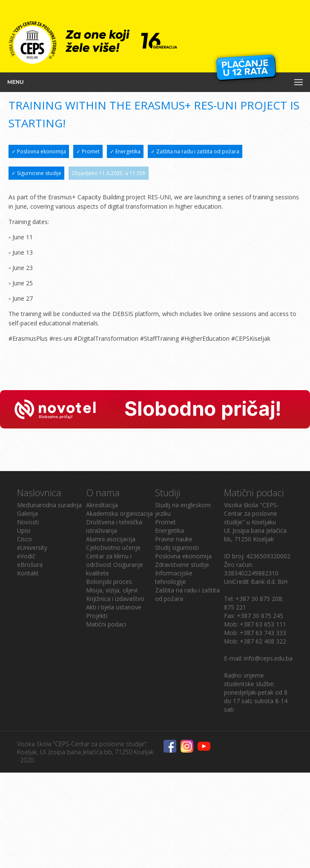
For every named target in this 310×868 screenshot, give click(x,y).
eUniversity (32, 548)
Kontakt (28, 573)
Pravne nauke (174, 539)
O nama (103, 492)
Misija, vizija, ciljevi (112, 590)
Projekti (97, 616)
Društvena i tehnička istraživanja (114, 526)
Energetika (169, 530)
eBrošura (30, 565)
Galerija (27, 513)
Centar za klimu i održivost (109, 560)
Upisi (24, 530)
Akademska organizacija (119, 513)
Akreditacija (102, 505)
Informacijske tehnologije (174, 577)
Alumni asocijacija (111, 539)
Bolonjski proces (109, 582)
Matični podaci (106, 624)
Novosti (28, 522)
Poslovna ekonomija (183, 556)
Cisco (24, 539)
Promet (165, 522)
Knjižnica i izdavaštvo (115, 599)
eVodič (26, 556)
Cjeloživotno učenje (113, 548)
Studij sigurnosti (177, 548)
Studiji (168, 492)
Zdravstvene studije (182, 565)
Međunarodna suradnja (49, 505)
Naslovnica (39, 492)
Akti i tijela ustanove (114, 607)
